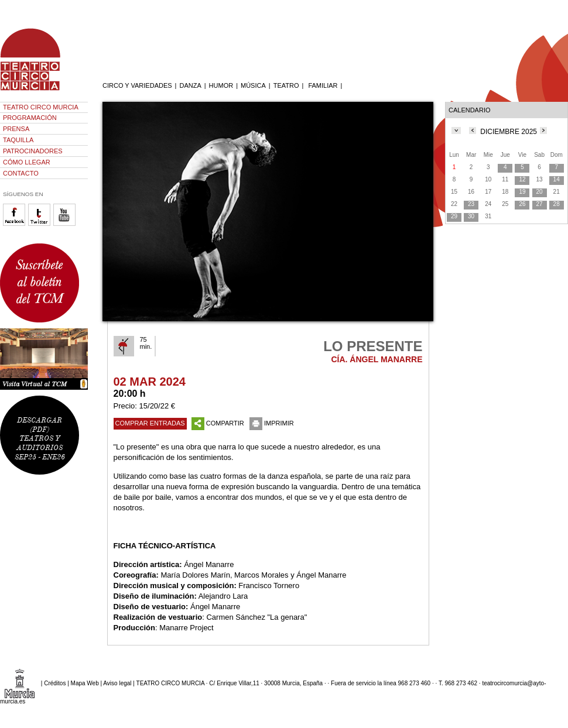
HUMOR (221, 85)
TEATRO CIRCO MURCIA (41, 107)
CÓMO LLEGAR (27, 162)
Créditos (55, 683)
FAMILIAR (323, 85)
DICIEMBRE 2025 (509, 132)
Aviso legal (117, 683)
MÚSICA (253, 85)
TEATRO (286, 85)
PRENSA (16, 129)
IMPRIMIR (272, 423)
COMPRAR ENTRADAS (150, 423)
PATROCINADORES (33, 151)
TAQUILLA (18, 140)
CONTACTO (21, 173)
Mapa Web (85, 683)
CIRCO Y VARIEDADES (137, 85)
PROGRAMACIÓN (30, 118)
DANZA (190, 85)
